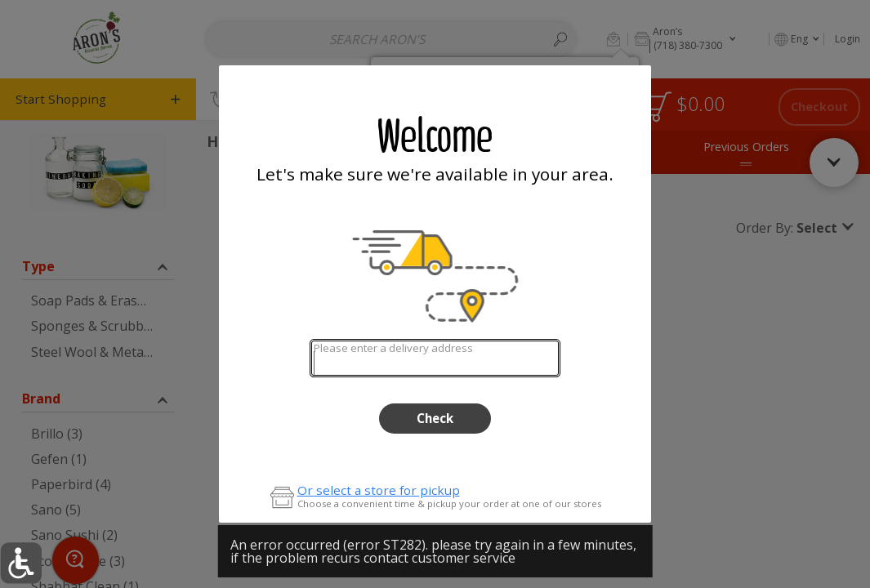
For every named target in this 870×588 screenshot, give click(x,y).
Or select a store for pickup (379, 490)
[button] (21, 563)
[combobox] (435, 358)
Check (435, 418)
